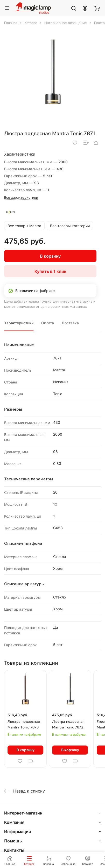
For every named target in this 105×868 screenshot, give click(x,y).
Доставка (70, 323)
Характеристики (19, 323)
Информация (17, 832)
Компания (14, 822)
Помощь (13, 841)
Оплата (48, 323)
